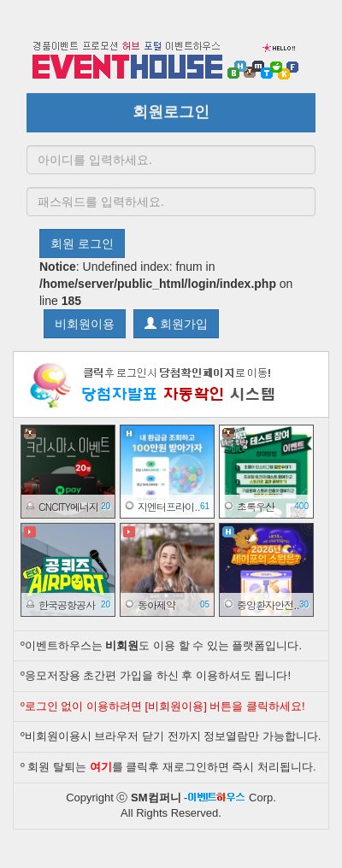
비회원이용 (85, 324)
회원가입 (176, 324)
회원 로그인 (82, 243)
